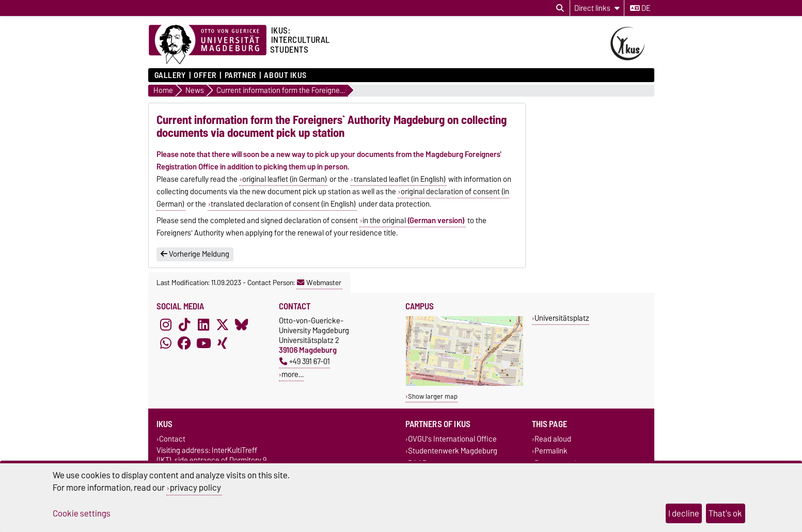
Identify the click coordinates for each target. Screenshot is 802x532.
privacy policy (195, 488)
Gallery (170, 75)
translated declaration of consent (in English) (283, 204)
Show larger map (433, 396)
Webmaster (319, 283)
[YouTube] (203, 343)
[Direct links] (597, 8)
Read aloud (553, 439)
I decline (684, 513)
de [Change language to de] (640, 8)
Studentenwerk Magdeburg (453, 451)
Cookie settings (82, 513)
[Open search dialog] (560, 8)
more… (293, 374)
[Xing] (223, 343)
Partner (240, 75)
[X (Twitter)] (223, 325)
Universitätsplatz (562, 318)
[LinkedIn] (203, 325)
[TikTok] (184, 325)
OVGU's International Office (452, 439)
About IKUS (285, 75)
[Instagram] (166, 325)
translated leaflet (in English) (400, 179)
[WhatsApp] (166, 343)
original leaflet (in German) (285, 179)
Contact (172, 439)
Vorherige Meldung (195, 254)
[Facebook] (184, 343)
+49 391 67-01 (305, 361)
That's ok (725, 513)
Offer (205, 75)
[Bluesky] (242, 325)
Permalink (551, 451)
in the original (414, 221)
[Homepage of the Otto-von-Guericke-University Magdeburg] (208, 45)
